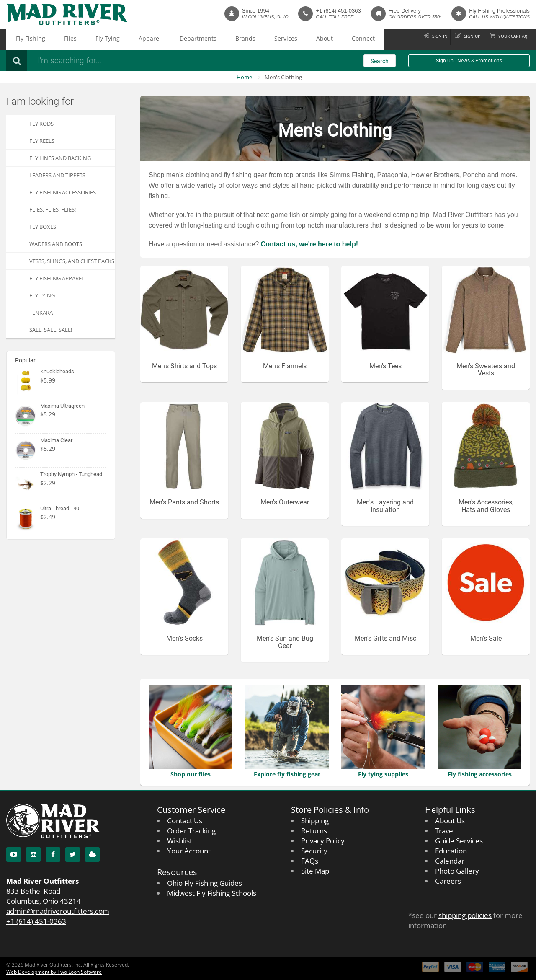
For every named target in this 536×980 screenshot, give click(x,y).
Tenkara (41, 313)
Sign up (460, 40)
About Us (450, 821)
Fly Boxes (43, 227)
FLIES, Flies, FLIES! (53, 209)
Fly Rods (41, 124)
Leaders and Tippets (57, 175)
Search (380, 61)
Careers (448, 881)
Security (314, 851)
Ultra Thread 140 (60, 508)
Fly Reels (42, 141)
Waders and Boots (56, 244)
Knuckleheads (57, 371)
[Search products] (144, 61)
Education (451, 851)
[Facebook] (53, 855)
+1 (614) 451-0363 (338, 11)
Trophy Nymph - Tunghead (71, 474)
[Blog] (92, 855)
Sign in (421, 40)
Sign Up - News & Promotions (469, 61)
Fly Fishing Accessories (63, 192)
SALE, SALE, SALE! (51, 330)
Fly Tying (79, 40)
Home (244, 77)
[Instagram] (33, 855)
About (238, 40)
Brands (181, 40)
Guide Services (459, 841)
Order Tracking (191, 831)
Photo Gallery (457, 871)
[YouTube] (14, 855)
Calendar (450, 861)
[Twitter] (73, 855)
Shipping (315, 821)
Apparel (110, 40)
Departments (146, 40)
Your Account (189, 851)
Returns (314, 831)
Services (210, 40)
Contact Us (185, 821)
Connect (266, 40)
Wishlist (180, 841)
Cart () (509, 40)
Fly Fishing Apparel (57, 278)
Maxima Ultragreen (62, 406)
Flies (53, 40)
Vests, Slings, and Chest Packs (72, 261)
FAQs (310, 861)
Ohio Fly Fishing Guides (205, 883)
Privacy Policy (323, 841)
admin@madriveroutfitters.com (58, 911)
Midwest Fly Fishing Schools (212, 893)
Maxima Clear (56, 440)
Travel (445, 831)
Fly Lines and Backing (60, 158)
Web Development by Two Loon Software (54, 972)
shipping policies (465, 915)
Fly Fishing (24, 40)
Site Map (315, 871)
